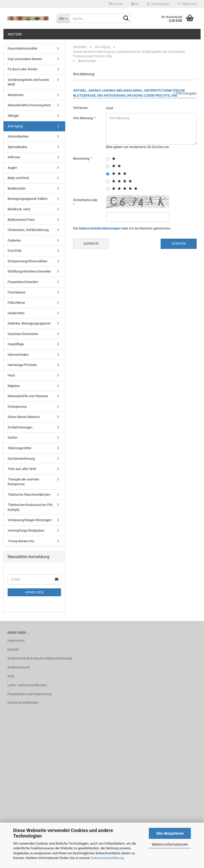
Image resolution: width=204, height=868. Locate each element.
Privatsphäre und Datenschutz (30, 694)
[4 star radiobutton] (108, 182)
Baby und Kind (18, 178)
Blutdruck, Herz (19, 209)
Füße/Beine (16, 303)
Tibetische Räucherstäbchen (29, 495)
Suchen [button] (116, 4)
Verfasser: (81, 108)
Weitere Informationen (170, 844)
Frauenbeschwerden (23, 282)
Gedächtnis (16, 313)
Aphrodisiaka (17, 147)
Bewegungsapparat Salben (28, 199)
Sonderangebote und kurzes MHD (28, 82)
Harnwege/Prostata (22, 365)
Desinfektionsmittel (22, 48)
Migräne (14, 386)
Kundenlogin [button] (158, 4)
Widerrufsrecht (19, 667)
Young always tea (21, 541)
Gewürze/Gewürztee (23, 334)
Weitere (15, 34)
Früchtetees (17, 292)
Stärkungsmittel (19, 448)
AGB (11, 676)
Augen (12, 168)
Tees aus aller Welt (22, 469)
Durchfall (14, 251)
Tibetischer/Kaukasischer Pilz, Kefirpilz (30, 507)
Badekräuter (17, 188)
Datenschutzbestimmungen (100, 228)
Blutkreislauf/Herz (21, 220)
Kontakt (13, 649)
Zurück (91, 244)
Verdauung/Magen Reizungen (30, 520)
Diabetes (14, 240)
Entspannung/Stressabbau (27, 261)
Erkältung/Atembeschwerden (29, 271)
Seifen (12, 438)
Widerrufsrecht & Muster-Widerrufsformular (40, 658)
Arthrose (14, 157)
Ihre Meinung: (84, 118)
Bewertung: (82, 158)
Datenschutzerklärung (107, 858)
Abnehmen (16, 95)
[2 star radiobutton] (108, 166)
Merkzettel (187, 4)
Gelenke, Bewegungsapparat (29, 323)
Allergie (13, 116)
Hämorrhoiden (18, 355)
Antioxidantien (18, 136)
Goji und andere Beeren (25, 59)
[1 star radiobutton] (108, 159)
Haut (11, 375)
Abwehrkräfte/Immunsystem (29, 105)
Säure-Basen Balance (24, 417)
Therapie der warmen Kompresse (23, 482)
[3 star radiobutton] (108, 174)
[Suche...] (63, 18)
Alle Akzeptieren (170, 833)
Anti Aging (15, 126)
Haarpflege (16, 344)
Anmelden (34, 592)
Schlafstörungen (20, 427)
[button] (135, 4)
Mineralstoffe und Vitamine (28, 396)
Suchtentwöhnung (21, 459)
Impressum (16, 640)
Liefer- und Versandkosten (27, 685)
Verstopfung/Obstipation (26, 530)
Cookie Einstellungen (23, 702)
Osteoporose (17, 407)
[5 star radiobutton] (108, 189)
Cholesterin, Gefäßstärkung (28, 230)
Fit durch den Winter (22, 69)
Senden (179, 244)
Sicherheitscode (85, 200)
